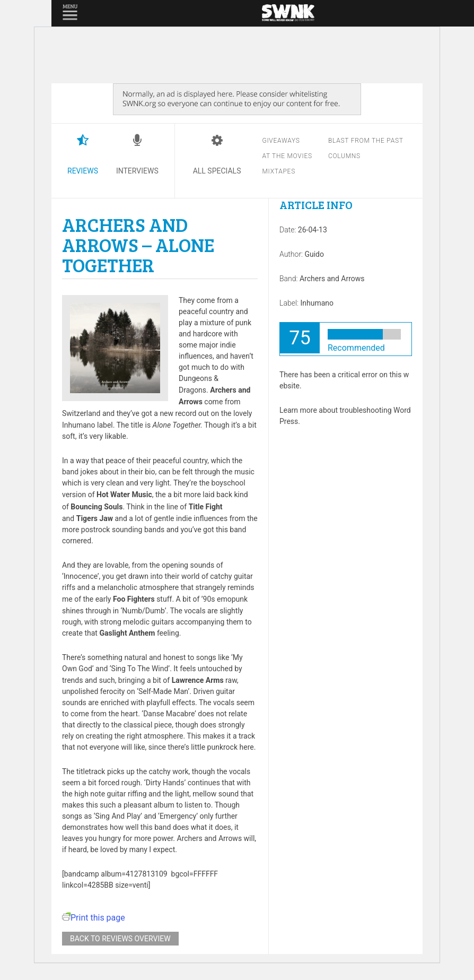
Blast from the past (366, 141)
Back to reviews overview (120, 939)
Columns (344, 156)
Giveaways (281, 141)
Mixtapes (279, 171)
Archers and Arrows (332, 279)
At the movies (287, 156)
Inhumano (317, 303)
